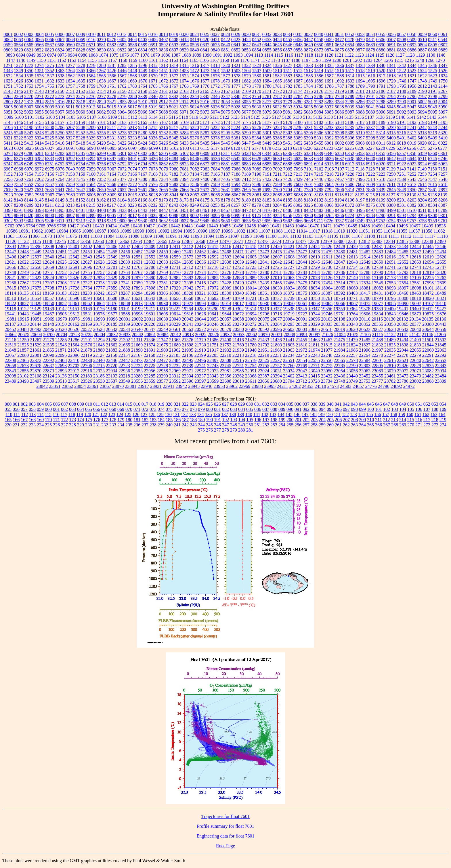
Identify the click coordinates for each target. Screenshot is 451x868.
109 (443, 409)
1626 (18, 81)
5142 (421, 117)
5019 (153, 107)
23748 (339, 381)
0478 (350, 40)
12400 (61, 247)
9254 (277, 215)
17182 (403, 278)
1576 (215, 76)
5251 (70, 133)
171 (56, 420)
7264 (60, 179)
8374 (360, 205)
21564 (74, 345)
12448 (23, 252)
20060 (251, 319)
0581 (101, 45)
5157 (60, 122)
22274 (390, 355)
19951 (36, 319)
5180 (298, 122)
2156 (122, 91)
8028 (153, 195)
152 (345, 414)
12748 (10, 272)
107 (427, 409)
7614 (422, 184)
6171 (246, 148)
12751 (48, 272)
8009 (112, 195)
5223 (225, 128)
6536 (215, 159)
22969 (175, 371)
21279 (48, 340)
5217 (174, 128)
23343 (213, 376)
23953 (219, 386)
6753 (70, 164)
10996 (202, 231)
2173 (288, 91)
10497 (415, 226)
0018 (163, 34)
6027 (50, 148)
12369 (212, 241)
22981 (225, 371)
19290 (213, 309)
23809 (441, 381)
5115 (163, 117)
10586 (12, 231)
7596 (257, 184)
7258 (8, 179)
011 (96, 404)
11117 (430, 236)
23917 (143, 386)
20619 (339, 329)
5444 (215, 143)
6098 (143, 148)
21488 (377, 340)
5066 (143, 112)
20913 (188, 335)
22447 (124, 360)
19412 (428, 309)
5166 (153, 122)
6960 (433, 164)
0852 (236, 50)
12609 (301, 257)
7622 (29, 190)
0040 (319, 34)
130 (168, 414)
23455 (377, 376)
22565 (339, 360)
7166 (132, 174)
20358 (390, 324)
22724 (137, 366)
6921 (391, 164)
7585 (184, 184)
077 (185, 409)
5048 (422, 107)
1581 (267, 76)
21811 (314, 345)
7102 (319, 169)
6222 (318, 148)
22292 (441, 355)
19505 (61, 314)
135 (209, 414)
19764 (352, 314)
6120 (236, 148)
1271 (8, 65)
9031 (163, 215)
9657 (257, 221)
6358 (412, 153)
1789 (360, 86)
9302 (8, 221)
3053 (225, 102)
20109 (352, 319)
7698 (257, 190)
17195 (415, 278)
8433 (122, 210)
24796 (384, 386)
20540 (137, 329)
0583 (122, 45)
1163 (174, 60)
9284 (370, 215)
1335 (329, 65)
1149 (31, 60)
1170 (245, 60)
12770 (175, 272)
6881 (225, 164)
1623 (433, 76)
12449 (36, 252)
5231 (308, 128)
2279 (122, 96)
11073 (46, 236)
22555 (314, 360)
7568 (112, 184)
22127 (99, 355)
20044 (200, 319)
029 (242, 404)
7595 (246, 184)
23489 (10, 381)
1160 (143, 60)
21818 (339, 345)
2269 (18, 96)
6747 (8, 164)
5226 (257, 128)
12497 (23, 257)
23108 (36, 376)
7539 (402, 179)
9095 (215, 215)
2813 (29, 102)
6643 (402, 159)
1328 (298, 65)
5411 (8, 143)
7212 (288, 174)
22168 (150, 355)
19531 (86, 314)
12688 (61, 267)
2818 (81, 102)
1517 (350, 71)
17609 (441, 283)
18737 (276, 298)
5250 (60, 133)
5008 (39, 107)
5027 (225, 107)
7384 (163, 179)
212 (387, 420)
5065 (132, 112)
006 (56, 404)
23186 (99, 376)
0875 (339, 50)
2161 (163, 91)
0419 (194, 40)
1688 (308, 81)
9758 (422, 221)
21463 (314, 340)
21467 (327, 340)
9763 (20, 226)
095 (330, 409)
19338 (288, 309)
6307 (184, 153)
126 (136, 414)
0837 (174, 50)
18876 (112, 303)
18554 (36, 298)
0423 (236, 40)
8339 (319, 205)
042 (346, 404)
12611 (327, 257)
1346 (433, 65)
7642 (70, 190)
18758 (314, 298)
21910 (200, 350)
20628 (390, 329)
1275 (49, 65)
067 (105, 409)
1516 (339, 71)
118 (72, 414)
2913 (174, 102)
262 (346, 425)
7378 (132, 179)
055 (8, 409)
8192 (319, 200)
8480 (288, 210)
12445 (428, 247)
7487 (350, 179)
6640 (370, 159)
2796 (412, 96)
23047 (301, 371)
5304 (298, 133)
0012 (112, 34)
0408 (174, 40)
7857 (422, 190)
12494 (441, 252)
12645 (314, 262)
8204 (422, 200)
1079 (155, 55)
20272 (251, 324)
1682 (246, 81)
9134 (267, 215)
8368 (329, 205)
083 (234, 409)
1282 (122, 65)
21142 (415, 335)
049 (403, 404)
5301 (267, 133)
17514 (339, 283)
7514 (370, 179)
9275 (360, 215)
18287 (124, 293)
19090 (403, 303)
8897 (70, 215)
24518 (320, 386)
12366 (174, 241)
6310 (215, 153)
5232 (319, 128)
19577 (112, 314)
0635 (215, 45)
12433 (390, 247)
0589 (143, 45)
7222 (370, 174)
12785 (327, 272)
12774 (200, 272)
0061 (443, 34)
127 (144, 414)
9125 (257, 215)
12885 (213, 278)
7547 (433, 179)
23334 (188, 376)
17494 (327, 283)
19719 (289, 314)
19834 (377, 314)
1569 (143, 76)
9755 (401, 221)
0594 (184, 45)
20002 (137, 319)
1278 (81, 65)
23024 (263, 371)
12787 (352, 272)
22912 (74, 371)
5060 (81, 112)
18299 (150, 293)
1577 (225, 76)
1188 (296, 60)
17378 (150, 283)
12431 (377, 247)
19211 (149, 309)
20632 (403, 329)
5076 (236, 112)
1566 (112, 76)
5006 (18, 107)
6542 (236, 159)
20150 (61, 324)
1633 (60, 81)
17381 (162, 283)
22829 (415, 366)
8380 (391, 205)
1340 (381, 65)
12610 (314, 257)
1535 (29, 76)
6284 (70, 153)
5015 (112, 107)
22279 (415, 355)
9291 (391, 215)
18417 (365, 293)
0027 (215, 34)
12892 (263, 278)
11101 (283, 236)
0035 (298, 34)
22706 (86, 366)
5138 (380, 117)
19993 (99, 319)
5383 (246, 138)
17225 (428, 278)
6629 (267, 159)
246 (217, 425)
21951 (263, 350)
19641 (213, 314)
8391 (18, 210)
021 (177, 404)
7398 (194, 179)
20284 (276, 324)
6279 (18, 153)
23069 (377, 371)
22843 (441, 366)
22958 (162, 371)
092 (306, 409)
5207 (70, 128)
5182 (319, 122)
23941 (169, 386)
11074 (59, 236)
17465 (276, 283)
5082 (298, 112)
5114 (153, 117)
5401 (402, 138)
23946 (207, 386)
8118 (339, 195)
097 (346, 409)
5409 (433, 138)
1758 (81, 86)
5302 (277, 133)
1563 (81, 76)
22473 (137, 360)
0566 (39, 45)
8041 (174, 195)
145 (289, 414)
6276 (432, 148)
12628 (99, 262)
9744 (349, 221)
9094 (205, 215)
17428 (225, 283)
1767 (174, 86)
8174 (194, 200)
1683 (257, 81)
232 (105, 425)
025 (209, 404)
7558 (60, 184)
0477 (339, 40)
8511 (422, 210)
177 (105, 420)
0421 (215, 40)
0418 (184, 40)
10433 (98, 226)
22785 (339, 366)
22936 (124, 371)
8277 (246, 205)
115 (48, 414)
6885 (267, 164)
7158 (70, 174)
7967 (50, 195)
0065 (39, 40)
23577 (162, 381)
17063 (289, 278)
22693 (61, 366)
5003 (433, 102)
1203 (368, 60)
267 (387, 425)
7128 (370, 169)
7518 (381, 179)
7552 (18, 184)
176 (97, 420)
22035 (390, 350)
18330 (225, 293)
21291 (86, 340)
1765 (153, 86)
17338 (112, 283)
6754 (81, 164)
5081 (288, 112)
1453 (184, 71)
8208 (18, 205)
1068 (93, 55)
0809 (8, 50)
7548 (443, 179)
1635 (81, 81)
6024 (19, 148)
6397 (112, 159)
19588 (124, 314)
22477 (162, 360)
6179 (267, 148)
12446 (441, 247)
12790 (377, 272)
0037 (308, 34)
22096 (74, 355)
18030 (276, 288)
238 (153, 425)
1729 (391, 81)
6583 (246, 159)
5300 (257, 133)
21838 (403, 345)
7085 (226, 169)
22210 (225, 355)
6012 (391, 143)
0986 (83, 55)
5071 (184, 112)
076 (177, 409)
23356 (225, 376)
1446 (122, 71)
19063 (314, 303)
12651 (390, 262)
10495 (402, 226)
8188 (298, 200)
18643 (150, 298)
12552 (150, 257)
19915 (23, 319)
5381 (236, 138)
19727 (301, 314)
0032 (267, 34)
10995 (189, 231)
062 (64, 409)
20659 (441, 329)
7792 (329, 190)
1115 (279, 55)
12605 (251, 257)
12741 (390, 267)
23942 (181, 386)
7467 (339, 179)
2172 (277, 91)
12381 (351, 241)
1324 (267, 65)
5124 (245, 117)
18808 (403, 298)
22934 (112, 371)
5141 (411, 117)
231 (97, 425)
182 (145, 420)
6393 (81, 159)
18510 (10, 298)
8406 (91, 210)
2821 (112, 102)
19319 (263, 309)
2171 (267, 91)
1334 (319, 65)
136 (217, 414)
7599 (288, 184)
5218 (184, 128)
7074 (133, 169)
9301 (443, 215)
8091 (309, 195)
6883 (246, 164)
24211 (282, 386)
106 (419, 409)
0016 (153, 34)
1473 (205, 71)
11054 (389, 231)
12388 (427, 241)
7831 (360, 190)
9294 (412, 215)
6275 (422, 148)
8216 (101, 205)
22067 (10, 355)
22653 (441, 360)
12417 (238, 247)
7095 (288, 169)
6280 (29, 153)
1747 (412, 81)
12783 (301, 272)
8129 (401, 195)
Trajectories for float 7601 (225, 816)
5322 (18, 138)
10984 (62, 231)
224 (40, 425)
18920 (150, 303)
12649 (365, 262)
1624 (443, 76)
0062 (8, 40)
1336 (339, 65)
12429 (352, 247)
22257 (352, 355)
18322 (213, 293)
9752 (381, 221)
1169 (235, 60)
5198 (29, 128)
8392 (29, 210)
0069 (81, 40)
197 (266, 420)
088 (274, 409)
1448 (132, 71)
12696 (86, 267)
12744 (415, 267)
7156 (49, 174)
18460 (403, 293)
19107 (428, 303)
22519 (251, 360)
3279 (288, 102)
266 (379, 425)
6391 (60, 159)
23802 (415, 381)
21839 (415, 345)
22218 (251, 355)
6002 (339, 143)
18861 (74, 303)
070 (129, 409)
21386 (213, 340)
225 (48, 425)
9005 (112, 215)
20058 (238, 319)
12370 (225, 241)
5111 (123, 117)
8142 (8, 200)
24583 (346, 386)
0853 (246, 50)
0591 (153, 45)
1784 (308, 86)
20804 (100, 335)
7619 (8, 190)
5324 (39, 138)
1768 (184, 86)
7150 (432, 169)
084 (242, 409)
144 (281, 414)
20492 (36, 329)
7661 (143, 190)
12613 (352, 257)
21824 (352, 345)
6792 (122, 164)
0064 (29, 40)
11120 (11, 241)
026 (217, 404)
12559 (175, 257)
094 (322, 409)
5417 (70, 143)
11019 (339, 231)
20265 (225, 324)
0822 (39, 50)
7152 (8, 174)
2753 (246, 96)
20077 (276, 319)
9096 (225, 215)
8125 (370, 195)
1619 (402, 76)
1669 (132, 81)
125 (128, 414)
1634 (70, 81)
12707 (137, 267)
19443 (23, 314)
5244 (443, 128)
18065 (339, 288)
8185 (288, 200)
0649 (308, 45)
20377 (415, 324)
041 (338, 404)
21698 (188, 345)
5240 (402, 128)
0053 (360, 34)
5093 (412, 112)
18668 (188, 298)
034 (282, 404)
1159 (133, 60)
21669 (137, 345)
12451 (61, 252)
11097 (234, 236)
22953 (137, 371)
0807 (443, 45)
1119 (319, 55)
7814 (350, 190)
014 (121, 404)
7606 (350, 184)
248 (234, 425)
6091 (70, 148)
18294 (137, 293)
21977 (327, 350)
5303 (288, 133)
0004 (39, 34)
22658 (10, 366)
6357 (402, 153)
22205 (213, 355)
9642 (194, 221)
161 (418, 414)
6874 (194, 164)
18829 (36, 303)
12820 (441, 272)
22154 (124, 355)
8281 (267, 205)
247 (225, 425)
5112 (132, 117)
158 (394, 414)
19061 (301, 303)
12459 (162, 252)
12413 (200, 247)
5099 (9, 117)
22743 (213, 366)
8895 (60, 215)
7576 (153, 184)
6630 (277, 159)
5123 (235, 117)
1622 (422, 76)
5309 (350, 133)
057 (24, 409)
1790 (370, 86)
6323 (236, 153)
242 (185, 425)
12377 (301, 241)
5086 (339, 112)
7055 (81, 169)
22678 (36, 366)
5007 (29, 107)
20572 (200, 329)
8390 (8, 210)
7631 (39, 190)
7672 (205, 190)
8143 (18, 200)
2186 (381, 91)
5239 (391, 128)
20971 (277, 335)
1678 (215, 81)
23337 (200, 376)
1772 (215, 86)
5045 (391, 107)
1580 (257, 76)
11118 (442, 236)
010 (89, 404)
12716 (213, 267)
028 (234, 404)
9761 (443, 221)
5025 (205, 107)
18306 (162, 293)
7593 (225, 184)
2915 (194, 102)
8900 (101, 215)
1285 (132, 65)
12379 (326, 241)
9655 (246, 221)
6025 (29, 148)
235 (129, 425)
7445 (308, 179)
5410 (443, 138)
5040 (360, 107)
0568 (60, 45)
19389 (377, 309)
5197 (18, 128)
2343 (184, 96)
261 (338, 425)
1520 (381, 71)
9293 (402, 215)
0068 (70, 40)
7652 (112, 190)
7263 (49, 179)
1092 (228, 55)
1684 (267, 81)
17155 (365, 278)
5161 (101, 122)
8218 (122, 205)
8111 (329, 195)
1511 (287, 71)
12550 (124, 257)
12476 (289, 252)
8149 (60, 200)
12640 (251, 262)
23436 (339, 376)
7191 (267, 174)
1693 (350, 81)
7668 (184, 190)
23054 (339, 371)
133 (192, 414)
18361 (263, 293)
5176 (257, 122)
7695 (246, 190)
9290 (381, 215)
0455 (288, 40)
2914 (184, 102)
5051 (8, 112)
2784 (298, 96)
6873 (184, 164)
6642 (391, 159)
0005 (49, 34)
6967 (8, 169)
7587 (205, 184)
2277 (101, 96)
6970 (29, 169)
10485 (351, 226)
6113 (195, 148)
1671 (153, 81)
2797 (422, 96)
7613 (412, 184)
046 (379, 404)
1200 (337, 60)
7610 (381, 184)
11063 (9, 236)
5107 (92, 117)
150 (329, 414)
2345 (205, 96)
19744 (314, 314)
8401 (81, 210)
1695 (370, 81)
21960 (276, 350)
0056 (391, 34)
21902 (175, 350)
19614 (175, 314)
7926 (19, 195)
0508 (402, 40)
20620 (352, 329)
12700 (99, 267)
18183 (61, 293)
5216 (163, 128)
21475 (339, 340)
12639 (238, 262)
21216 (10, 340)
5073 (205, 112)
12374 (276, 241)
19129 (36, 309)
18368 (276, 293)
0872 (308, 50)
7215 (319, 174)
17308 (61, 283)
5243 (433, 128)
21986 (352, 350)
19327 (276, 309)
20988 (289, 335)
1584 (298, 76)
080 (209, 409)
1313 (163, 65)
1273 (29, 65)
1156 (102, 60)
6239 (401, 148)
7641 (60, 190)
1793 (391, 86)
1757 (70, 86)
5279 (132, 133)
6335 (277, 153)
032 (266, 404)
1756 (60, 86)
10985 (75, 231)
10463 (288, 226)
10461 (276, 226)
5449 (267, 143)
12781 (276, 272)
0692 (402, 45)
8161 (91, 200)
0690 (381, 45)
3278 (277, 102)
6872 (174, 164)
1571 (163, 76)
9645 (205, 221)
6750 (39, 164)
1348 (8, 71)
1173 (275, 60)
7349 (91, 179)
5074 (215, 112)
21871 (61, 350)
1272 (18, 65)
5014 (101, 107)
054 (443, 404)
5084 (319, 112)
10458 (250, 226)
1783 (298, 86)
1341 (391, 65)
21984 (339, 350)
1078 (145, 55)
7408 (236, 179)
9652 (236, 221)
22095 (61, 355)
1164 (184, 60)
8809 (18, 215)
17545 (377, 283)
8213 (70, 205)
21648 (99, 345)
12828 (99, 278)
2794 (391, 96)
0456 (298, 40)
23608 (225, 381)
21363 (175, 340)
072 (145, 409)
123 (112, 414)
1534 (18, 76)
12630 (124, 262)
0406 (153, 40)
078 (193, 409)
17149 (352, 278)
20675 (24, 335)
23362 (238, 376)
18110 (441, 288)
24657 (358, 386)
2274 (70, 96)
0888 (433, 50)
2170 (257, 91)
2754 (257, 96)
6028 (60, 148)
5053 (29, 112)
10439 (162, 226)
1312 (153, 65)
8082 (267, 195)
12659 (48, 267)
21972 (301, 350)
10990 (138, 231)
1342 (402, 65)
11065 (21, 236)
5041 (370, 107)
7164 (112, 174)
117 (64, 414)
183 (153, 420)
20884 (163, 335)
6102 (174, 148)
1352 (49, 71)
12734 (352, 267)
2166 (215, 91)
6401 (132, 159)
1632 (49, 81)
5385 (267, 138)
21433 (263, 340)
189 (201, 420)
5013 (91, 107)
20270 (238, 324)
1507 (257, 71)
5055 (39, 112)
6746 (443, 159)
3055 (246, 102)
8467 (225, 210)
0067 (60, 40)
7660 (132, 190)
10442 (174, 226)
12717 (225, 267)
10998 (227, 231)
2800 (8, 102)
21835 (390, 345)
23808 (428, 381)
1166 (204, 60)
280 (242, 430)
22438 (86, 360)
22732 (175, 366)
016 (137, 404)
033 (274, 404)
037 (306, 404)
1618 (391, 76)
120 (88, 414)
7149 (422, 169)
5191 (402, 122)
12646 (327, 262)
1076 (124, 55)
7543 (412, 179)
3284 (339, 102)
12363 (136, 241)
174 (81, 420)
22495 (188, 360)
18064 (327, 288)
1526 (443, 71)
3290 (402, 102)
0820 (18, 50)
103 (395, 409)
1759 (91, 86)
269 (403, 425)
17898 (150, 288)
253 (274, 425)
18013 (238, 288)
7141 (412, 169)
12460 (175, 252)
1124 (369, 55)
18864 (99, 303)
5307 (329, 133)
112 (24, 414)
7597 (267, 184)
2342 (174, 96)
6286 (91, 153)
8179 (236, 200)
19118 (10, 309)
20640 (415, 329)
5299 (246, 133)
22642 (428, 360)
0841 (205, 50)
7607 (360, 184)
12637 (213, 262)
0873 (319, 50)
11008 (277, 231)
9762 (10, 226)
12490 (428, 252)
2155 (112, 91)
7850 (412, 190)
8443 (143, 210)
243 (193, 425)
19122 (23, 309)
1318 (215, 65)
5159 (81, 122)
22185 (175, 355)
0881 (391, 50)
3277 (267, 102)
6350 (339, 153)
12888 (238, 278)
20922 (201, 335)
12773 (188, 272)
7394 (184, 179)
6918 (360, 164)
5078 (257, 112)
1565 (101, 76)
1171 (255, 60)
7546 (422, 179)
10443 (187, 226)
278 (225, 430)
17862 (124, 288)
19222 (175, 309)
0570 (81, 45)
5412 (18, 143)
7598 (277, 184)
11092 (184, 236)
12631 (137, 262)
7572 (132, 184)
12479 (327, 252)
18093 (390, 288)
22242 (301, 355)
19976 (74, 319)
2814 (39, 102)
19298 (225, 309)
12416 (225, 247)
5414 (39, 143)
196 (258, 420)
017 (145, 404)
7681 (225, 190)
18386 (314, 293)
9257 (298, 215)
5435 (205, 143)
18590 (74, 298)
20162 (74, 324)
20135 (428, 319)
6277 (443, 148)
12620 (441, 257)
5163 (122, 122)
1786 (329, 86)
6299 (101, 153)
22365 (23, 360)
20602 (289, 329)
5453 (308, 143)
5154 (29, 122)
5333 (132, 138)
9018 (143, 215)
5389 (298, 138)
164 (442, 414)
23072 (403, 371)
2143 (433, 86)
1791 (381, 86)
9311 (60, 221)
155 (370, 414)
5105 (71, 117)
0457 (308, 40)
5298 (236, 133)
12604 (238, 257)
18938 (175, 303)
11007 (264, 231)
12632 (150, 262)
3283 (329, 102)
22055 (415, 350)
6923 (412, 164)
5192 (412, 122)
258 (314, 425)
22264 (365, 355)
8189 (308, 200)
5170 (194, 122)
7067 (112, 169)
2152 (81, 91)
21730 (200, 345)
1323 (257, 65)
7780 (308, 190)
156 (378, 414)
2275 (81, 96)
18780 (365, 298)
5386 (277, 138)
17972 (213, 288)
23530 (99, 381)
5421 (112, 143)
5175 (246, 122)
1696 (381, 81)
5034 (298, 107)
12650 (377, 262)
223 (32, 425)
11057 (414, 231)
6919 (370, 164)
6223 (329, 148)
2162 (174, 91)
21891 (150, 350)
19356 (326, 309)
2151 (70, 91)
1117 (299, 55)
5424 (143, 143)
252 (266, 425)
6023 (8, 148)
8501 (402, 210)
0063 (19, 40)
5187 (360, 122)
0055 (381, 34)
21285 (61, 340)
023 (193, 404)
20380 (428, 324)
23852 (67, 386)
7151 (443, 169)
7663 (153, 190)
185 (169, 420)
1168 (224, 60)
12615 (377, 257)
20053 (213, 319)
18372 (289, 293)
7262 (39, 179)
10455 (225, 226)
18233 (86, 293)
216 (419, 420)
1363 (60, 71)
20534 (124, 329)
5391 (319, 138)
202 (306, 420)
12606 (263, 257)
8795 (8, 215)
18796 (390, 298)
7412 (246, 179)
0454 (277, 40)
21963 (289, 350)
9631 (153, 221)
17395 (188, 283)
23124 (48, 376)
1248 (420, 60)
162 (426, 414)
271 (419, 425)
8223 (132, 205)
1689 (319, 81)
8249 (194, 205)
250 (250, 425)
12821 (10, 278)
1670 (143, 81)
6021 (432, 143)
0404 (132, 40)
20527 (86, 329)
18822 (10, 303)
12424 (314, 247)
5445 (225, 143)
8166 (143, 200)
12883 (188, 278)
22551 (289, 360)
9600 (122, 221)
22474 (150, 360)
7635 (49, 190)
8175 (205, 200)
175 (89, 420)
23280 (137, 376)
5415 (49, 143)
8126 (381, 195)
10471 (326, 226)
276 (209, 430)
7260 (18, 179)
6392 (70, 159)
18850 (48, 303)
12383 (377, 241)
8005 (91, 195)
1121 (339, 55)
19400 (390, 309)
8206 (443, 200)
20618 (327, 329)
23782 (390, 381)
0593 (174, 45)
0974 (52, 55)
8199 (381, 200)
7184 (194, 174)
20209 (137, 324)
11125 (36, 241)
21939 (238, 350)
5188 (370, 122)
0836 (163, 50)
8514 (433, 210)
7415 (257, 179)
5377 (205, 138)
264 (362, 425)
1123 (359, 55)
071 (137, 409)
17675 (36, 288)
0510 (422, 40)
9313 (81, 221)
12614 (365, 257)
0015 (143, 34)
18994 (200, 303)
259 (322, 425)
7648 (91, 190)
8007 (102, 195)
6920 (381, 164)
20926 (213, 335)
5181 (308, 122)
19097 (415, 303)
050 (411, 404)
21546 (61, 345)
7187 (225, 174)
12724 (263, 267)
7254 (433, 174)
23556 (137, 381)
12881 (162, 278)
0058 (412, 34)
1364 (70, 71)
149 (321, 414)
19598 (137, 314)
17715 (61, 288)
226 (56, 425)
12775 (213, 272)
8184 (277, 200)
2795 (402, 96)
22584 (365, 360)
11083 (96, 236)
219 (443, 420)
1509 (267, 71)
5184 (339, 122)
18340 (238, 293)
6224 (339, 148)
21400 (225, 340)
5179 (288, 122)
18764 (339, 298)
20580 (238, 329)
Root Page (225, 846)
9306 (50, 221)
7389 (174, 179)
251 (258, 425)
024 (201, 404)
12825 (61, 278)
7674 (215, 190)
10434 (111, 226)
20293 (289, 324)
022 (185, 404)
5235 (350, 128)
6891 (308, 164)
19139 (48, 309)
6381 (29, 159)
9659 (267, 221)
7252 (412, 174)
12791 (390, 272)
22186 (188, 355)
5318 (422, 133)
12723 (251, 267)
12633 (162, 262)
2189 (412, 91)
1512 (298, 71)
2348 (236, 96)
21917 (213, 350)
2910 (143, 102)
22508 (225, 360)
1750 (443, 81)
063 (72, 409)
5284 (184, 133)
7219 (339, 174)
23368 (251, 376)
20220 (150, 324)
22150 (112, 355)
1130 (430, 55)
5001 (412, 102)
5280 (143, 133)
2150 (60, 91)
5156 (49, 122)
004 (40, 404)
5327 (70, 138)
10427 (73, 226)
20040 (175, 319)
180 (129, 420)
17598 (428, 283)
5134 (339, 117)
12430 (365, 247)
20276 (263, 324)
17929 (175, 288)
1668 (122, 81)
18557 (48, 298)
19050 (289, 303)
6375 (18, 159)
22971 (188, 371)
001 (16, 404)
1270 (440, 60)
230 (89, 425)
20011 (150, 319)
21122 (390, 335)
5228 (277, 128)
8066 (226, 195)
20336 (339, 324)
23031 (276, 371)
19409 (415, 309)
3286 (360, 102)
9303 (19, 221)
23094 (441, 371)
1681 (236, 81)
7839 (381, 190)
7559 (70, 184)
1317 (205, 65)
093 (314, 409)
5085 (329, 112)
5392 (329, 138)
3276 (257, 102)
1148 (21, 60)
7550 (8, 184)
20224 (162, 324)
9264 (319, 215)
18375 (301, 293)
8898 (81, 215)
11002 (239, 231)
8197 (360, 200)
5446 (236, 143)
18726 (263, 298)
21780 (251, 345)
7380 (143, 179)
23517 (74, 381)
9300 (433, 215)
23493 (23, 381)
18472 (428, 293)
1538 (60, 76)
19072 (365, 303)
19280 (200, 309)
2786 (319, 96)
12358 (86, 241)
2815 (49, 102)
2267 (443, 91)
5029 (246, 107)
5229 (288, 128)
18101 (428, 288)
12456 (124, 252)
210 (370, 420)
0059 (422, 34)
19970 (61, 319)
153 (353, 414)
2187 (391, 91)
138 (233, 414)
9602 (132, 221)
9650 (225, 221)
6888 (288, 164)
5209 (91, 128)
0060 (433, 34)
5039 (350, 107)
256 (298, 425)
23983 (257, 386)
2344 (194, 96)
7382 (153, 179)
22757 (276, 366)
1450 (153, 71)
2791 (370, 96)
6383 (49, 159)
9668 (308, 221)
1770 (205, 86)
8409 (112, 210)
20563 (188, 329)
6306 (174, 153)
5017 (132, 107)
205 (330, 420)
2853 (122, 102)
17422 (213, 283)
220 (8, 425)
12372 (250, 241)
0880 (381, 50)
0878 (370, 50)
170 (48, 420)
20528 (99, 329)
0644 (267, 45)
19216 (162, 309)
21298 (112, 340)
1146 (441, 55)
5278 (122, 133)
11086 (134, 236)
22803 (365, 366)
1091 (217, 55)
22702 (74, 366)
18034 (289, 288)
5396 (350, 138)
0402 (122, 40)
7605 (339, 184)
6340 (329, 153)
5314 (381, 133)
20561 (175, 329)
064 (81, 409)
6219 (298, 148)
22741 (200, 366)
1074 (104, 55)
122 (104, 414)
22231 (276, 355)
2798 (433, 96)
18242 (99, 293)
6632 (298, 159)
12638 (225, 262)
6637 (339, 159)
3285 (350, 102)
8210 (39, 205)
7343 (70, 179)
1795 (402, 86)
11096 (221, 236)
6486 (194, 159)
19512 (74, 314)
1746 (402, 81)
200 (290, 420)
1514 (319, 71)
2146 (18, 91)
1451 (163, 71)
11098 (246, 236)
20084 (289, 319)
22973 (213, 371)
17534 (365, 283)
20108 (339, 319)
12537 (36, 257)
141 (257, 414)
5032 (277, 107)
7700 (277, 190)
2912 (163, 102)
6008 (360, 143)
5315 (391, 133)
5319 (433, 133)
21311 (137, 340)
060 (48, 409)
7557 (49, 184)
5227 (267, 128)
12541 (61, 257)
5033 (288, 107)
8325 (308, 205)
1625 (8, 81)
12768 (150, 272)
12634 (175, 262)
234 (121, 425)
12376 (288, 241)
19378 (364, 309)
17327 (86, 283)
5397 (360, 138)
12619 (428, 257)
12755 (86, 272)
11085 (121, 236)
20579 (225, 329)
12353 (73, 241)
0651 (329, 45)
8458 (194, 210)
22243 (314, 355)
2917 (215, 102)
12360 (98, 241)
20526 (74, 329)
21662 (112, 345)
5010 (60, 107)
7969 (60, 195)
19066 (339, 303)
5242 (422, 128)
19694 (251, 314)
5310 (360, 133)
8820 (29, 215)
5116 (173, 117)
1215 (399, 60)
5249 (49, 133)
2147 (29, 91)
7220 (350, 174)
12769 (162, 272)
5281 (153, 133)
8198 (370, 200)
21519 (10, 345)
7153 (18, 174)
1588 (339, 76)
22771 (314, 366)
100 (370, 409)
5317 (412, 133)
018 (153, 404)
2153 (91, 91)
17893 (137, 288)
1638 (101, 81)
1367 (101, 71)
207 (346, 420)
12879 (137, 278)
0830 (101, 50)
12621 (10, 262)
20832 (112, 335)
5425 (153, 143)
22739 (188, 366)
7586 (194, 184)
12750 (36, 272)
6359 (422, 153)
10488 (364, 226)
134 (200, 414)
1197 (306, 60)
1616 (370, 76)
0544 (443, 40)
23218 (124, 376)
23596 (188, 381)
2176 (319, 91)
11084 (109, 236)
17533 (352, 283)
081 (217, 409)
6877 (205, 164)
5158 (70, 122)
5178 (277, 122)
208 (354, 420)
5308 (339, 133)
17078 (314, 278)
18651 (162, 298)
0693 (412, 45)
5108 (102, 117)
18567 (61, 298)
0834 (143, 50)
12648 (352, 262)
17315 (74, 283)
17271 (36, 283)
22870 (36, 371)
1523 (412, 71)
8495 (360, 210)
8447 (163, 210)
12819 (428, 272)
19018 (251, 303)
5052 (18, 112)
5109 (112, 117)
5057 (60, 112)
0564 (18, 45)
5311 (370, 133)
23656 (263, 381)
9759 (432, 221)
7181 (163, 174)
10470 (314, 226)
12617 (403, 257)
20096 (314, 319)
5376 (194, 138)
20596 (276, 329)
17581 (415, 283)
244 (201, 425)
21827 (365, 345)
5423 (132, 143)
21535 (48, 345)
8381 (402, 205)
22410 (74, 360)
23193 (112, 376)
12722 (238, 267)
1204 (378, 60)
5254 (91, 133)
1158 (123, 60)
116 (56, 414)
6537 (225, 159)
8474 (257, 210)
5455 (319, 143)
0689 (370, 45)
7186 (215, 174)
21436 (276, 340)
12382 (364, 241)
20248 (213, 324)
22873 (48, 371)
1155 (92, 60)
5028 (236, 107)
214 (403, 420)
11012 (289, 231)
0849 (215, 50)
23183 (86, 376)
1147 (11, 60)
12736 (365, 267)
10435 (124, 226)
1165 (194, 60)
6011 (381, 143)
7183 (184, 174)
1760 (101, 86)
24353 (308, 386)
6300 (112, 153)
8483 (319, 210)
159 (402, 414)
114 (40, 414)
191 (217, 420)
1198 (316, 60)
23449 (352, 376)
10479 (339, 226)
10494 (389, 226)
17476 (314, 283)
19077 (377, 303)
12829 (112, 278)
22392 (48, 360)
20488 (23, 329)
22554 (301, 360)
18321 (200, 293)
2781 (267, 96)
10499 (427, 226)
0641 (236, 45)
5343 (163, 138)
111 (17, 414)
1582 (277, 76)
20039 (162, 319)
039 (322, 404)
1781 (277, 86)
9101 (246, 215)
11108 (369, 236)
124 (120, 414)
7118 (360, 169)
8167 (153, 200)
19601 (150, 314)
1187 (285, 60)
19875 (428, 314)
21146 (428, 335)
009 (81, 404)
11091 (171, 236)
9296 (422, 215)
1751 (8, 86)
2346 (215, 96)
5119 (194, 117)
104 (403, 409)
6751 (49, 164)
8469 (236, 210)
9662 (288, 221)
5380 (225, 138)
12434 (403, 247)
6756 (101, 164)
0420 (205, 40)
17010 (276, 278)
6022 (443, 143)
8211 (49, 205)
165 (8, 420)
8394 (49, 210)
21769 (238, 345)
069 (121, 409)
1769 (194, 86)
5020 (163, 107)
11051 (364, 231)
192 (225, 420)
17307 (48, 283)
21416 (238, 340)
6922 (402, 164)
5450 (277, 143)
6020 (422, 143)
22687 (48, 366)
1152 (62, 60)
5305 (308, 133)
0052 (350, 34)
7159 (81, 174)
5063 (112, 112)
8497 (370, 210)
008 (72, 404)
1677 (205, 81)
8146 (49, 200)
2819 (91, 102)
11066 (34, 236)
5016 (122, 107)
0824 (60, 50)
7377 (122, 179)
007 (64, 404)
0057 (402, 34)
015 (129, 404)
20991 (302, 335)
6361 (443, 153)
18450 (390, 293)
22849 (10, 371)
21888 (124, 350)
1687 (298, 81)
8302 (298, 205)
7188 (236, 174)
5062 (101, 112)
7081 (184, 169)
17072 (301, 278)
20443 (441, 324)
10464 (301, 226)
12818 (415, 272)
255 (290, 425)
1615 (360, 76)
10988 (113, 231)
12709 (162, 267)
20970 (264, 335)
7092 (278, 169)
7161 (101, 174)
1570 (153, 76)
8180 (246, 200)
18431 (377, 293)
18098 (415, 288)
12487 (415, 252)
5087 (350, 112)
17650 (23, 288)
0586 (132, 45)
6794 (143, 164)
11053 (377, 231)
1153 (72, 60)
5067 (153, 112)
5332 (122, 138)
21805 (289, 345)
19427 (440, 309)
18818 (415, 298)
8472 (246, 210)
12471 (238, 252)
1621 (412, 76)
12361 (111, 241)
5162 (112, 122)
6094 (102, 148)
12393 (10, 247)
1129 (420, 55)
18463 (415, 293)
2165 (205, 91)
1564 (91, 76)
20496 (48, 329)
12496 (10, 257)
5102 (40, 117)
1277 (70, 65)
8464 (215, 210)
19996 (112, 319)
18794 (377, 298)
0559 (8, 45)
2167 (225, 91)
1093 (238, 55)
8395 (60, 210)
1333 (308, 65)
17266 (10, 283)
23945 (194, 386)
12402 (86, 247)
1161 (153, 60)
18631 (137, 298)
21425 (251, 340)
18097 (403, 288)
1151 (51, 60)
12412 (188, 247)
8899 (91, 215)
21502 (441, 340)
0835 (153, 50)
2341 (163, 96)
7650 (101, 190)
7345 (81, 179)
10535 (440, 226)
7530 (391, 179)
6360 (433, 153)
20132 (402, 319)
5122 (225, 117)
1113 (259, 55)
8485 (329, 210)
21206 (440, 335)
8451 (184, 210)
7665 (163, 190)
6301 (122, 153)
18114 (10, 293)
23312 (175, 376)
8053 (205, 195)
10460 (263, 226)
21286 (74, 340)
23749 (352, 381)
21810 (301, 345)
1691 (329, 81)
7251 (402, 174)
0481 (370, 40)
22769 (301, 366)
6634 (319, 159)
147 (305, 414)
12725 (276, 267)
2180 (350, 91)
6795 (153, 164)
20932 (226, 335)
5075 (225, 112)
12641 (263, 262)
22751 (238, 366)
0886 (412, 50)
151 (337, 414)
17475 (301, 283)
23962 (232, 386)
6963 (443, 164)
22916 (86, 371)
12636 (200, 262)
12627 (86, 262)
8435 (132, 210)
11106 (345, 236)
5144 (442, 117)
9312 (70, 221)
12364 (149, 241)
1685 (277, 81)
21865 (48, 350)
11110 (382, 236)
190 (209, 420)
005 (48, 404)
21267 (36, 340)
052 (427, 404)
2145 (8, 91)
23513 (61, 381)
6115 (205, 148)
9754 (391, 221)
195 (250, 420)
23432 (327, 376)
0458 (319, 40)
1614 (350, 76)
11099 (258, 236)
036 (298, 404)
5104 (61, 117)
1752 (18, 86)
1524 (422, 71)
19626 (200, 314)
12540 (48, 257)
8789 (443, 210)
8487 (350, 210)
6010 (370, 143)
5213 (132, 128)
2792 (381, 96)
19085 (390, 303)
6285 (81, 153)
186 (177, 420)
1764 (143, 86)
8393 (39, 210)
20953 (239, 335)
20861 (150, 335)
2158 (143, 91)
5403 (422, 138)
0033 (277, 34)
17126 (327, 278)
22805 (377, 366)
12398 (48, 247)
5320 (443, 133)
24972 (409, 386)
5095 (433, 112)
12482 (365, 252)
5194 (433, 122)
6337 (298, 153)
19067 (352, 303)
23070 (390, 371)
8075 (246, 195)
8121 (349, 195)
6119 (225, 148)
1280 (101, 65)
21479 (352, 340)
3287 (370, 102)
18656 (175, 298)
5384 (257, 138)
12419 (263, 247)
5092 (402, 112)
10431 (86, 226)
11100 (271, 236)
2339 (143, 96)
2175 (308, 91)
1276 (60, 65)
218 (435, 420)
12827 (86, 278)
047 (387, 404)
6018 (401, 143)
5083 (308, 112)
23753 (365, 381)
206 (338, 420)
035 (290, 404)
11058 (427, 231)
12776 (225, 272)
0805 (433, 45)
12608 (289, 257)
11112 (406, 236)
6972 (39, 169)
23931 (156, 386)
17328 (99, 283)
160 (410, 414)
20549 (162, 329)
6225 (349, 148)
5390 (308, 138)
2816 (60, 102)
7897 (443, 190)
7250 (391, 174)
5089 (370, 112)
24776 (371, 386)
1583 (288, 76)
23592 (175, 381)
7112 (350, 169)
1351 (39, 71)
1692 (339, 81)
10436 (136, 226)
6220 (308, 148)
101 (379, 409)
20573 (213, 329)
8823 (39, 215)
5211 (111, 128)
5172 (215, 122)
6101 (164, 148)
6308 (194, 153)
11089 (146, 236)
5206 (60, 128)
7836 (370, 190)
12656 (10, 267)
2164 (194, 91)
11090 (159, 236)
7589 (215, 184)
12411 (175, 247)
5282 (163, 133)
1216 (409, 60)
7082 (195, 169)
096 (338, 409)
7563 (81, 184)
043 (354, 404)
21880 (99, 350)
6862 (163, 164)
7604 (329, 184)
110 (9, 414)
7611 (391, 184)
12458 (150, 252)
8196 (350, 200)
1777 (236, 86)
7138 (381, 169)
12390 (440, 241)
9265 (329, 215)
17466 (289, 283)
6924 (422, 164)
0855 (267, 50)
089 (282, 409)
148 (313, 414)
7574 (143, 184)
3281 (308, 102)
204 (322, 420)
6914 (319, 164)
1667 (112, 81)
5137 (370, 117)
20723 (74, 335)
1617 (381, 76)
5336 (153, 138)
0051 (339, 34)
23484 (441, 376)
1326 (277, 65)
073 (153, 409)
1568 (132, 76)
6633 (308, 159)
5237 (370, 128)
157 (386, 414)
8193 (329, 200)
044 (362, 404)
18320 (188, 293)
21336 (150, 340)
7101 (309, 169)
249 (242, 425)
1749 (433, 81)
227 (64, 425)
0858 (298, 50)
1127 (400, 55)
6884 (257, 164)
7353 (112, 179)
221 (16, 425)
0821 (29, 50)
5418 (81, 143)
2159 (153, 91)
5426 (163, 143)
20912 (175, 335)
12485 (403, 252)
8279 (257, 205)
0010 (91, 34)
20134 (415, 319)
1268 (430, 60)
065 (89, 409)
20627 (377, 329)
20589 (251, 329)
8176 (215, 200)
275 (201, 430)
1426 (112, 71)
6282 (49, 153)
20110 (365, 319)
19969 (49, 319)
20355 (377, 324)
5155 (39, 122)
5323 (29, 138)
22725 (150, 366)
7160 (91, 174)
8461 (205, 210)
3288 (381, 102)
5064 (122, 112)
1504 (246, 71)
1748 (422, 81)
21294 (99, 340)
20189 (124, 324)
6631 (288, 159)
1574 (194, 76)
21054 (340, 335)
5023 (184, 107)
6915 (329, 164)
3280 (298, 102)
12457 (137, 252)
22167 (137, 355)
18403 (352, 293)
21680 (175, 345)
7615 (433, 184)
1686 (288, 81)
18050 (301, 288)
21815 (327, 345)
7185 (205, 174)
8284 (277, 205)
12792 (403, 272)
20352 (365, 324)
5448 (257, 143)
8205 (433, 200)
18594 (86, 298)
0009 (81, 34)
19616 (188, 314)
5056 (49, 112)
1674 (184, 81)
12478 (314, 252)
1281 (112, 65)
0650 (319, 45)
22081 (36, 355)
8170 (163, 200)
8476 (267, 210)
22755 (263, 366)
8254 (225, 205)
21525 (23, 345)
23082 (428, 371)
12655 (441, 262)
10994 (176, 231)
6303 (143, 153)
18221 (74, 293)
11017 (314, 231)
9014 (122, 215)
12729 (314, 267)
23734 (327, 381)
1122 (349, 55)
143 (273, 414)
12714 (200, 267)
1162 (164, 60)
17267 (23, 283)
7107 (340, 169)
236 (137, 425)
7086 (236, 169)
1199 (326, 60)
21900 (162, 350)
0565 (29, 45)
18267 (112, 293)
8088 (298, 195)
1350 (29, 71)
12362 (124, 241)
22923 (99, 371)
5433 (184, 143)
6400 (122, 159)
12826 (74, 278)
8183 (267, 200)
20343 (352, 324)
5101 (30, 117)
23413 (301, 376)
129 (160, 414)
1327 (288, 65)
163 (434, 414)
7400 (205, 179)
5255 (101, 133)
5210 (101, 128)
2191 (433, 91)
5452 (298, 143)
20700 (49, 335)
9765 (41, 226)
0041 (329, 34)
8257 (236, 205)
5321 (8, 138)
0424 (246, 40)
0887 (422, 50)
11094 (209, 236)
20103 (327, 319)
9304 (29, 221)
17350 (137, 283)
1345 (422, 65)
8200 (391, 200)
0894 (21, 55)
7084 (215, 169)
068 (113, 409)
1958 (412, 86)
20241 (188, 324)
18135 (23, 293)
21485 (365, 340)
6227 (370, 148)
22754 (251, 366)
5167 (163, 122)
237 (145, 425)
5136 (359, 117)
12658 (36, 267)
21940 (251, 350)
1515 (329, 71)
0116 (91, 40)
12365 (162, 241)
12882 (175, 278)
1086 (166, 55)
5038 (339, 107)
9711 (319, 221)
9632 (163, 221)
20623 (365, 329)
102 (387, 409)
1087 (176, 55)
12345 (60, 241)
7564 (91, 184)
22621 (403, 360)
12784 (314, 272)
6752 (60, 164)
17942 (188, 288)
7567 (101, 184)
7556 (39, 184)
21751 (213, 345)
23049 (314, 371)
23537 (112, 381)
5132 (318, 117)
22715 (99, 366)
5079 (267, 112)
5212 (122, 128)
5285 (194, 133)
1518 (360, 71)
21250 (23, 340)
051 (419, 404)
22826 (403, 366)
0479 (360, 40)
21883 (112, 350)
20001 (125, 319)
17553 (390, 283)
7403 (215, 179)
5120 (204, 117)
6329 (257, 153)
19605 (162, 314)
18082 (377, 288)
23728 (314, 381)
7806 (339, 190)
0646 (288, 45)
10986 (88, 231)
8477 (277, 210)
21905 (188, 350)
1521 (391, 71)
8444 (153, 210)
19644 (225, 314)
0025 (205, 34)
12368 (200, 241)
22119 (86, 355)
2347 (225, 96)
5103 (50, 117)
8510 (412, 210)
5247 (29, 133)
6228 (381, 148)
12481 (352, 252)
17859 (112, 288)
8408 (101, 210)
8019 (133, 195)
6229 (391, 148)
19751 (339, 314)
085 (250, 409)
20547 (150, 329)
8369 (339, 205)
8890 (49, 215)
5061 (91, 112)
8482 (308, 210)
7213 (298, 174)
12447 (10, 252)
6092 (81, 148)
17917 (162, 288)
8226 (143, 205)
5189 (381, 122)
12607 (276, 257)
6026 (39, 148)
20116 (377, 319)
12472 (251, 252)
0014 (132, 34)
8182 (257, 200)
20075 (263, 319)
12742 (403, 267)
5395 (339, 138)
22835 (428, 366)
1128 (410, 55)
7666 (174, 190)
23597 (200, 381)
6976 (60, 169)
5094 (422, 112)
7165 (122, 174)
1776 (225, 86)
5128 (287, 117)
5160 (91, 122)
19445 (36, 314)
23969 (244, 386)
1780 (267, 86)
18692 (213, 298)
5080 (277, 112)
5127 (276, 117)
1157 (113, 60)
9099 (236, 215)
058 (32, 409)
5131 (307, 117)
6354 (370, 153)
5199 (39, 128)
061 (56, 409)
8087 (288, 195)
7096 (298, 169)
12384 (389, 241)
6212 (277, 148)
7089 (257, 169)
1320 (225, 65)
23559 (150, 381)
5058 (70, 112)
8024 (143, 195)
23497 (36, 381)
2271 (39, 96)
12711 (175, 267)
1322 (246, 65)
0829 (91, 50)
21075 (353, 335)
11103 (308, 236)
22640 (415, 360)
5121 (214, 117)
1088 (186, 55)
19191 (124, 309)
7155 (39, 174)
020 (169, 404)
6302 (132, 153)
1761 (112, 86)
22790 (352, 366)
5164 (132, 122)
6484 (174, 159)
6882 (236, 164)
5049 (433, 107)
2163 (184, 91)
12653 (415, 262)
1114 (269, 55)
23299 (162, 376)
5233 (329, 128)
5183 (329, 122)
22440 (99, 360)
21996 (365, 350)
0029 (236, 34)
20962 (251, 335)
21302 (124, 340)
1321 (236, 65)
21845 (441, 345)
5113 (143, 117)
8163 (112, 200)
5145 (8, 122)
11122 (23, 241)
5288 (215, 133)
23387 (263, 376)
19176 (99, 309)
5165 (143, 122)
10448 (200, 226)
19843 (390, 314)
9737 (339, 221)
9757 (412, 221)
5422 (122, 143)
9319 (112, 221)
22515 (238, 360)
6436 (153, 159)
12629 (112, 262)
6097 (133, 148)
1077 (135, 55)
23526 (86, 381)
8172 (174, 200)
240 (169, 425)
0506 (381, 40)
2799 (443, 96)
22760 (289, 366)
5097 (443, 112)
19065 (327, 303)
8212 (60, 205)
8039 (164, 195)
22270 (377, 355)
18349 (251, 293)
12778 (238, 272)
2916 (205, 102)
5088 (360, 112)
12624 (48, 262)
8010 (122, 195)
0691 (391, 45)
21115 (378, 335)
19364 (352, 309)
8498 (381, 210)
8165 (132, 200)
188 (193, 420)
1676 (194, 81)
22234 (289, 355)
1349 (18, 71)
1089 (197, 55)
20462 (10, 329)
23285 (150, 376)
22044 (403, 350)
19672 (238, 314)
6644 (412, 159)
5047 (412, 107)
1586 (319, 76)
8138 (432, 195)
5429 (174, 143)
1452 (174, 71)
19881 (11, 319)
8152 (81, 200)
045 (370, 404)
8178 (225, 200)
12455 (112, 252)
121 (96, 414)
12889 (251, 278)
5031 (267, 107)
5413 (29, 143)
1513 (308, 71)
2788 (339, 96)
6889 (298, 164)
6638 (350, 159)
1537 (49, 76)
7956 (39, 195)
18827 (23, 303)
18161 (36, 293)
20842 (137, 335)
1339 (370, 65)
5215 (153, 128)
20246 (200, 324)
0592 (163, 45)
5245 (8, 133)
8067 (236, 195)
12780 (263, 272)
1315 (184, 65)
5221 (205, 128)
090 (290, 409)
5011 (70, 107)
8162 (101, 200)
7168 (153, 174)
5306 (319, 133)
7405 (225, 179)
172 (64, 420)
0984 (72, 55)
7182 (174, 174)
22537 (276, 360)
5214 (143, 128)
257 (306, 425)
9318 (101, 221)
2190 (422, 91)
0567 (49, 45)
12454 (99, 252)
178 (113, 420)
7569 (122, 184)
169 (40, 420)
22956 (150, 371)
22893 (61, 371)
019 (161, 404)
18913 (137, 303)
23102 (23, 376)
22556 (327, 360)
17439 (263, 283)
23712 (301, 381)
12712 (188, 267)
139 (241, 414)
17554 (403, 283)
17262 (441, 278)
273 (435, 425)
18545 (23, 298)
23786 (403, 381)
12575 (200, 257)
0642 (246, 45)
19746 (327, 314)
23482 (428, 376)
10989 (126, 231)
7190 (257, 174)
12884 (200, 278)
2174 (298, 91)
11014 (302, 231)
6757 (112, 164)
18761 (327, 298)
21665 (124, 345)
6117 (215, 148)
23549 (124, 381)
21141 (403, 335)
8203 (412, 200)
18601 (99, 298)
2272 (49, 96)
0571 (91, 45)
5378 (215, 138)
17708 (48, 288)
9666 (298, 221)
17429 (238, 283)
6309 (205, 153)
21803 (276, 345)
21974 (314, 350)
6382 (39, 159)
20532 (112, 329)
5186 (350, 122)
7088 (246, 169)
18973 (188, 303)
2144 (443, 86)
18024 (263, 288)
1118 (309, 55)
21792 (263, 345)
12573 (188, 257)
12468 (225, 252)
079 (201, 409)
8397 (70, 210)
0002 (18, 34)
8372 (350, 205)
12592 (213, 257)
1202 (358, 60)
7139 (391, 169)
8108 (319, 195)
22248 (327, 355)
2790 (360, 96)
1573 (184, 76)
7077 (143, 169)
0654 (350, 45)
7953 (29, 195)
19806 (365, 314)
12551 (137, 257)
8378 (381, 205)
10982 (37, 231)
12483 (377, 252)
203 (314, 420)
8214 (81, 205)
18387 (327, 293)
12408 (137, 247)
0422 (225, 40)
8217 (112, 205)
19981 (87, 319)
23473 (403, 376)
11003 (252, 231)
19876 (441, 314)
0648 (298, 45)
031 (258, 404)
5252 (81, 133)
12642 (276, 262)
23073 (415, 371)
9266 (339, 215)
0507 (391, 40)
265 (370, 425)
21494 (403, 340)
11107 (357, 236)
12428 (339, 247)
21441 (289, 340)
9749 (360, 221)
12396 (36, 247)
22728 (162, 366)
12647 (339, 262)
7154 (29, 174)
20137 (10, 324)
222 (24, 425)
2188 (402, 91)
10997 (214, 231)
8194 (339, 200)
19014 (225, 303)
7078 (153, 169)
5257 (112, 133)
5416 (60, 143)
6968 (19, 169)
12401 (74, 247)
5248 (39, 133)
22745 (225, 366)
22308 (10, 360)
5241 (412, 128)
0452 (257, 40)
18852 (61, 303)
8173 (184, 200)
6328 (246, 153)
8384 (433, 205)
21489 (390, 340)
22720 (112, 366)
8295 (288, 205)
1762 (122, 86)
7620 (18, 190)
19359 (339, 309)
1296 (143, 65)
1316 (194, 65)
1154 (82, 60)
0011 (101, 34)
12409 (150, 247)
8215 (91, 205)
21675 (162, 345)
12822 (23, 278)
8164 (122, 200)
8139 (443, 195)
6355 (381, 153)
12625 (61, 262)
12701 (112, 267)
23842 (42, 386)
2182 (370, 91)
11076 (71, 236)
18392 (339, 293)
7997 (81, 195)
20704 (62, 335)
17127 (339, 278)
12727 (289, 267)
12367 (187, 241)
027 (225, 404)
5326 (60, 138)
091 (298, 409)
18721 (251, 298)
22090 (48, 355)
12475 (276, 252)
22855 (23, 371)
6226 (360, 148)
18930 (162, 303)
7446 (319, 179)
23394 (276, 376)
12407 (124, 247)
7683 (236, 190)
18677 (200, 298)
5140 (401, 117)
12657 (23, 267)
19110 (441, 303)
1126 (390, 55)
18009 (225, 288)
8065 (215, 195)
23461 (390, 376)
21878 (86, 350)
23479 (415, 376)
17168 (377, 278)
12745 (428, 267)
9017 (132, 215)
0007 (70, 34)
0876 (350, 50)
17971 (200, 288)
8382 (412, 205)
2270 (29, 96)
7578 (163, 184)
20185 (112, 324)
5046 (402, 107)
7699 (267, 190)
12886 (225, 278)
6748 (18, 164)
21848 (10, 350)
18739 (289, 298)
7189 (246, 174)
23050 (327, 371)
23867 (105, 386)
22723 (124, 366)
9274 (350, 215)
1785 (319, 86)
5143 (432, 117)
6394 (91, 159)
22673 (23, 366)
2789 (350, 96)
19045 (276, 303)
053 (435, 404)
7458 (329, 179)
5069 (174, 112)
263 (354, 425)
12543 (86, 257)
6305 (163, 153)
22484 (175, 360)
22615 (390, 360)
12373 (263, 241)
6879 (215, 164)
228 (72, 425)
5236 (360, 128)
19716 (276, 314)
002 (24, 404)
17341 (124, 283)
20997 (315, 335)
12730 (327, 267)
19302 (238, 309)
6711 (422, 159)
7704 (288, 190)
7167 (143, 174)
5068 (163, 112)
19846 (403, 314)
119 (80, 414)
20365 (403, 324)
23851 (55, 386)
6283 (60, 153)
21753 (225, 345)
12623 (36, 262)
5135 (349, 117)
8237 (163, 205)
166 (16, 420)
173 (72, 420)
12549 (112, 257)
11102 (296, 236)
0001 (8, 34)
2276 (91, 96)
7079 (164, 169)
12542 (74, 257)
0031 (257, 34)
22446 (112, 360)
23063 (365, 371)
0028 (225, 34)
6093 (91, 148)
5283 (174, 133)
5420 (101, 143)
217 (427, 420)
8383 (422, 205)
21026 (327, 335)
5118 (184, 117)
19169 (86, 309)
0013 (122, 34)
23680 (276, 381)
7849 (402, 190)
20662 (11, 335)
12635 (188, 262)
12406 (112, 247)
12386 (415, 241)
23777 (377, 381)
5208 (81, 128)
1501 (215, 71)
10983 (50, 231)
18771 (352, 298)
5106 (81, 117)
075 (169, 409)
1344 (412, 65)
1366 (91, 71)
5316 (402, 133)
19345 (301, 309)
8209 (29, 205)
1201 (347, 60)
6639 (360, 159)
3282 (319, 102)
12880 (150, 278)
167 (24, 420)
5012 (81, 107)
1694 (360, 81)
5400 (391, 138)
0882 (402, 50)
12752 (61, 272)
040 (330, 404)
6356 (391, 153)
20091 (301, 319)
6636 (329, 159)
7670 (194, 190)
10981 (24, 231)
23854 (80, 386)
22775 (327, 366)
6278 (8, 153)
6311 (225, 153)
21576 (86, 345)
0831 (112, 50)
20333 (327, 324)
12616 (390, 257)
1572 (174, 76)
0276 (112, 40)
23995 (270, 386)
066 (97, 409)
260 (330, 425)
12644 (301, 262)
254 (282, 425)
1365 (81, 71)
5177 (267, 122)
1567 (122, 76)
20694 (36, 335)
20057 (225, 319)
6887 (277, 164)
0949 (31, 55)
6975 (50, 169)
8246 (184, 205)
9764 (30, 226)
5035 (308, 107)
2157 (132, 91)
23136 (61, 376)
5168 (174, 122)
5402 (412, 138)
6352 (350, 153)
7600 (298, 184)
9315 (91, 221)
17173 (390, 278)
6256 (412, 148)
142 (265, 414)
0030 (246, 34)
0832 (122, 50)
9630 (143, 221)
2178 (329, 91)
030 (250, 404)
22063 (441, 350)
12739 (377, 267)
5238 (381, 128)
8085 (278, 195)
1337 (350, 65)
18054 (314, 288)
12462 (200, 252)
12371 (238, 241)
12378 (314, 241)
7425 (277, 179)
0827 (70, 50)
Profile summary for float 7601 (225, 826)
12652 (403, 262)
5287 (205, 133)
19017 (238, 303)
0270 (101, 40)
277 (217, 430)
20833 (125, 335)
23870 (118, 386)
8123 (360, 195)
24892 (396, 386)
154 (362, 414)
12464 (213, 252)
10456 (238, 226)
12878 (124, 278)
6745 (433, 159)
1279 (91, 65)
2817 (70, 102)
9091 (184, 215)
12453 (86, 252)
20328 (301, 324)
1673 (174, 81)
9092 (194, 215)
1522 (402, 71)
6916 (339, 164)
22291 (428, 355)
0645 (277, 45)
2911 (153, 102)
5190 (391, 122)
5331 (112, 138)
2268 (8, 96)
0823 (49, 50)
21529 (36, 345)
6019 (412, 143)
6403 (143, 159)
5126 (266, 117)
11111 (394, 236)
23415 (314, 376)
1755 (49, 86)
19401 (402, 309)
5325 (49, 138)
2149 (49, 91)
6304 (153, 153)
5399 (381, 138)
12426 (327, 247)
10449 (212, 226)
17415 (200, 283)
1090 (207, 55)
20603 (301, 329)
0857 (288, 50)
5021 (174, 107)
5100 (19, 117)
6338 (308, 153)
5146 (18, 122)
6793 (132, 164)
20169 (86, 324)
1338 (360, 65)
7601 (308, 184)
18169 (48, 293)
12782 (289, 272)
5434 (194, 143)
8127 (391, 195)
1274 (39, 65)
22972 (200, 371)
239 (161, 425)
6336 (288, 153)
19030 (263, 303)
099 (362, 409)
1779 (257, 86)
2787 (329, 96)
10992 (164, 231)
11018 (327, 231)
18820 (428, 298)
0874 (329, 50)
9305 (39, 221)
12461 (188, 252)
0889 (443, 50)
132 (184, 414)
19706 (263, 314)
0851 (225, 50)
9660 (277, 221)
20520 (61, 329)
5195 (443, 122)
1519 (370, 71)
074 (161, 409)
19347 (314, 309)
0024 (194, 34)
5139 (390, 117)
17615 (10, 288)
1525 (433, 71)
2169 (246, 91)
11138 (48, 241)
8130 (412, 195)
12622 (23, 262)
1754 (39, 86)
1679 (225, 81)
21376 (188, 340)
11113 (418, 236)
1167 (214, 60)
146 (297, 414)
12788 (365, 272)
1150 (41, 60)
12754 (74, 272)
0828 (81, 50)
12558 (162, 257)
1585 (308, 76)
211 (378, 420)
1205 (389, 60)
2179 (339, 91)
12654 (428, 262)
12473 (263, 252)
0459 (329, 40)
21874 (74, 350)
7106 (329, 169)
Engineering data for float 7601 (226, 836)
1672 (163, 81)
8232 (153, 205)
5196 (8, 128)
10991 (151, 231)
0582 (112, 45)
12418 (251, 247)
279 (234, 430)
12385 (402, 241)
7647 (81, 190)
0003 (29, 34)
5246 (18, 133)
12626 (74, 262)
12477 (301, 252)
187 (185, 420)
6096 (122, 148)
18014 (251, 288)
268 (395, 425)
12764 (124, 272)
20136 (440, 319)
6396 (101, 159)
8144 (29, 200)
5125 (256, 117)
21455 (301, 340)
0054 (370, 34)
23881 (131, 386)
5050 (443, 107)
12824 (48, 278)
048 (395, 404)
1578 (236, 76)
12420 (276, 247)
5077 (246, 112)
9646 (215, 221)
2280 (132, 96)
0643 (257, 45)
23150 (74, 376)
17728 (74, 288)
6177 (256, 148)
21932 (225, 350)
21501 (428, 340)
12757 (99, 272)
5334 (143, 138)
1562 (70, 76)
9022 (153, 215)
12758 (112, 272)
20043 (188, 319)
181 (137, 420)
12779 (251, 272)
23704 (289, 381)
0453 (267, 40)
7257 (443, 174)
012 (105, 404)
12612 (339, 257)
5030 (257, 107)
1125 (380, 55)
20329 (314, 324)
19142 (61, 309)
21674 (150, 345)
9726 (329, 221)
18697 (225, 298)
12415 (213, 247)
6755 (91, 164)
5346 (184, 138)
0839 (184, 50)
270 (411, 425)
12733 (339, 267)
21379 (200, 340)
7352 (101, 179)
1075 (114, 55)
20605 (314, 329)
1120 (329, 55)
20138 (23, 324)
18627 (124, 298)
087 (266, 409)
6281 (39, 153)
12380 (339, 241)
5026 (215, 107)
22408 (61, 360)
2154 (101, 91)
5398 (370, 138)
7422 (267, 179)
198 (274, 420)
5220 (194, 128)
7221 (360, 174)
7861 (433, 190)
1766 (163, 86)
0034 (288, 34)
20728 (87, 335)
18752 (301, 298)
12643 (289, 262)
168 (32, 420)
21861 (36, 350)
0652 (339, 45)
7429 (298, 179)
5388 (288, 138)
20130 (390, 319)
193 (234, 420)
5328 (81, 138)
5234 (339, 128)
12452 (74, 252)
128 (152, 414)
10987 (100, 231)
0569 (70, 45)
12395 (23, 247)
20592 (263, 329)
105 (411, 409)
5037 (329, 107)
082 (225, 409)
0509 (412, 40)
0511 (432, 40)
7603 (319, 184)
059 (40, 409)
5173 (225, 122)
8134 (422, 195)
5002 (422, 102)
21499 (415, 340)
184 (161, 420)
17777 (99, 288)
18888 (124, 303)
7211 (277, 174)
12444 (415, 247)
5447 (246, 143)
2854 (132, 102)
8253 (215, 205)
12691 (74, 267)
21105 (365, 335)
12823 (36, 278)
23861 (93, 386)
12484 (390, 252)
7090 (267, 169)
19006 (213, 303)
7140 (401, 169)
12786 (339, 272)
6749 (29, 164)
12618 (415, 257)
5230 (298, 128)
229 (81, 425)
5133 (328, 117)
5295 (225, 133)
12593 (225, 257)
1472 (194, 71)
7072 (122, 169)
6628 (257, 159)
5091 (391, 112)
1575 (205, 76)
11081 (84, 236)
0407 (163, 40)
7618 (443, 184)
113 (32, 414)
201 (298, 420)
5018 (143, 107)
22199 (200, 355)
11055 (402, 231)
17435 (251, 283)
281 (250, 430)
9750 (370, 221)
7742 (298, 190)
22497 (213, 360)
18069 (352, 288)
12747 (441, 267)
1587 (329, 76)
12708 (150, 267)
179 (121, 420)
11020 (352, 231)
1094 (249, 55)
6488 (205, 159)
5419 (91, 143)
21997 (377, 350)
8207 (8, 205)
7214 (308, 174)
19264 (187, 309)
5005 (8, 107)
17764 (86, 288)
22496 (200, 360)
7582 (174, 184)
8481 (298, 210)
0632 (205, 45)
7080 (174, 169)
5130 (297, 117)
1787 (339, 86)
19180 (112, 309)
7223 (381, 174)
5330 (101, 138)
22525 (263, 360)
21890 (137, 350)
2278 (112, 96)
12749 (23, 272)
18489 (441, 293)
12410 (162, 247)
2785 (308, 96)
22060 (428, 350)
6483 (163, 159)
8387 (443, 205)
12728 (301, 267)
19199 (137, 309)
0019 (174, 34)
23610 (238, 381)
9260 (308, 215)
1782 (288, 86)
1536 (39, 76)
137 (225, 414)
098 (354, 409)
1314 (174, 65)
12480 (339, 252)
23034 (289, 371)
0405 (143, 40)
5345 (174, 138)
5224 (236, 128)
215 (411, 420)
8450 (174, 210)
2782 (277, 96)
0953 (41, 55)
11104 (320, 236)
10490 (377, 226)
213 (395, 420)
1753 (29, 86)
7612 (402, 184)
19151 (74, 309)
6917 (350, 164)
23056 (352, 371)
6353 (360, 153)
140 (249, 414)
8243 (174, 205)
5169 (184, 122)
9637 (184, 221)
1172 (265, 60)
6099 (153, 148)
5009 (49, 107)
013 (113, 404)
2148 (39, 91)
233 (113, 425)
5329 (91, 138)
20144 (36, 324)
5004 (443, 102)
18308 (175, 293)
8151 (70, 200)
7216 (329, 174)
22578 (352, 360)
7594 (236, 184)
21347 (162, 340)
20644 (428, 329)
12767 (137, 272)
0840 (194, 50)
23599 (213, 381)
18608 (112, 298)
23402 (289, 376)
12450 (48, 252)
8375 (370, 205)
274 (443, 425)
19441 (10, 314)
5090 (381, 112)
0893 (10, 55)
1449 (143, 71)
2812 (18, 102)
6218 (287, 148)
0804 (422, 45)
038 (314, 404)
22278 (403, 355)
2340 (153, 96)
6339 (319, 153)
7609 (370, 184)
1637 (91, 81)
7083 (205, 169)
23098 (10, 376)
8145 (39, 200)
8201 (402, 200)
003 (32, 404)
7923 (8, 195)
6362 (8, 159)
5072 (194, 112)
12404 (99, 247)
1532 (8, 76)
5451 (288, 143)
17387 (175, 283)
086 (258, 409)
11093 (196, 236)
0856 (277, 50)
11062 (439, 231)
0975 (62, 55)
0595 (194, 45)
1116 (289, 55)
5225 (246, 128)
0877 (360, 50)
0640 (225, 45)
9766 (51, 226)
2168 (236, 91)
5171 (205, 122)
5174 (236, 122)
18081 (365, 288)
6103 (184, 148)
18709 (238, 298)
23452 (365, 376)
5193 (422, 122)
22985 (238, 371)
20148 (48, 324)
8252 (205, 205)
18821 (441, 298)
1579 (246, 76)
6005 (350, 143)
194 (242, 420)
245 (209, 425)
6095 (112, 148)
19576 (99, 314)
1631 (39, 81)
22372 (36, 360)
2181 (360, 91)
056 (16, 409)
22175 (162, 355)
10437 (149, 226)
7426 (288, 179)
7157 (60, 174)
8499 (391, 210)
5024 (194, 107)
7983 (70, 195)
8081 (257, 195)
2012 (422, 86)
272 (427, 425)
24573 (333, 386)
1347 (443, 65)
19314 (251, 309)
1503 (236, 71)
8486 (339, 210)
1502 (225, 71)
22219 (263, 355)
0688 (360, 45)
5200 (49, 128)
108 (435, 409)
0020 (184, 34)
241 (177, 425)
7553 (29, 184)
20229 (175, 324)
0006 (60, 34)
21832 (377, 345)
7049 (70, 169)
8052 (195, 195)
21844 (428, 345)
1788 (350, 86)
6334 (267, 153)
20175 (99, 324)
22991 (251, 371)
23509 (48, 381)
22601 (377, 360)
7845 (391, 190)
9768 (62, 226)
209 (362, 420)
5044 (381, 107)
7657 (122, 190)
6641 (381, 159)
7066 (102, 169)
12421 (289, 247)
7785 (319, 190)
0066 (50, 40)
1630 (29, 81)
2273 (60, 96)
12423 (301, 247)
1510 (277, 71)
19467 (48, 314)
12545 (99, 257)
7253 (422, 174)
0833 (132, 50)
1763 (132, 86)
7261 (29, 179)
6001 (329, 143)
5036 (319, 107)
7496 (360, 179)
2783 (288, 96)
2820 (101, 102)
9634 (174, 221)
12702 (124, 267)
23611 (251, 381)
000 (8, 404)
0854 (257, 50)
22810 (390, 366)
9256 (288, 215)
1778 (246, 86)
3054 (236, 102)
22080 (23, 355)
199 (282, 420)
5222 (215, 128)
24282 (295, 386)
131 (176, 414)
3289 (391, 102)
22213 (238, 355)
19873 (415, 314)
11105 (333, 236)
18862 (86, 303)
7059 (91, 169)
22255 (339, 355)
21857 (23, 350)
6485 (184, 159)
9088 (174, 215)
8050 (184, 195)
